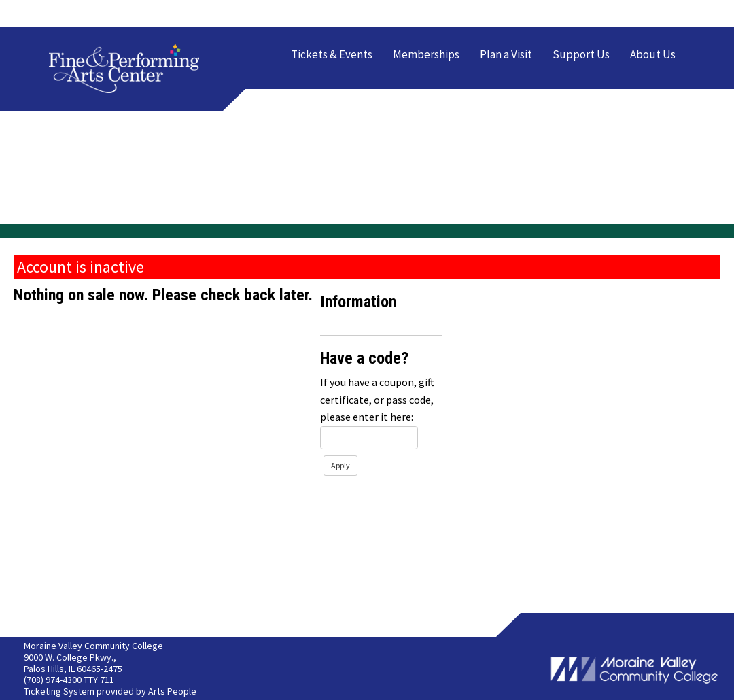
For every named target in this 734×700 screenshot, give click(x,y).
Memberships (426, 54)
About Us (653, 54)
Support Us (581, 54)
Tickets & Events (332, 54)
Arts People (172, 691)
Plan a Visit (506, 54)
